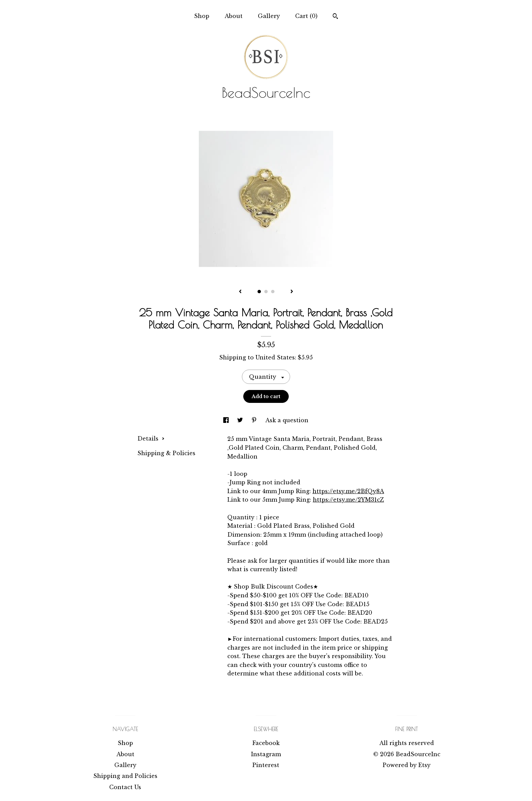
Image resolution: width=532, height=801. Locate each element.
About (234, 16)
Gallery (269, 16)
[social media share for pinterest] (255, 420)
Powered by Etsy (407, 765)
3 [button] (273, 292)
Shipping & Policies (166, 453)
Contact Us (125, 787)
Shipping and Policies (125, 776)
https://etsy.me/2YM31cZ (348, 500)
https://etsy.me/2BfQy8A (348, 491)
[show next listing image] (292, 292)
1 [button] (259, 292)
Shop (202, 16)
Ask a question (287, 420)
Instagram (266, 754)
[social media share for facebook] (227, 420)
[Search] (335, 17)
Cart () (306, 16)
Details (151, 439)
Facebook (266, 743)
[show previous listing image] (240, 292)
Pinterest (266, 765)
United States (275, 357)
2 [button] (266, 292)
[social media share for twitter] (241, 420)
